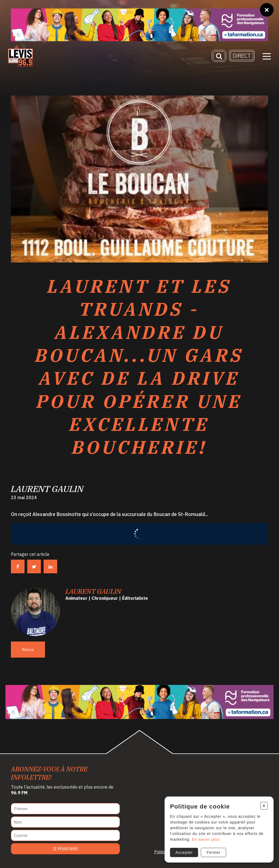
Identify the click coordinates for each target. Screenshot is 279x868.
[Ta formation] (139, 25)
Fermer (213, 852)
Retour (28, 650)
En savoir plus (206, 839)
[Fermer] (267, 10)
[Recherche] (219, 56)
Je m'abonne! (65, 849)
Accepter (184, 852)
